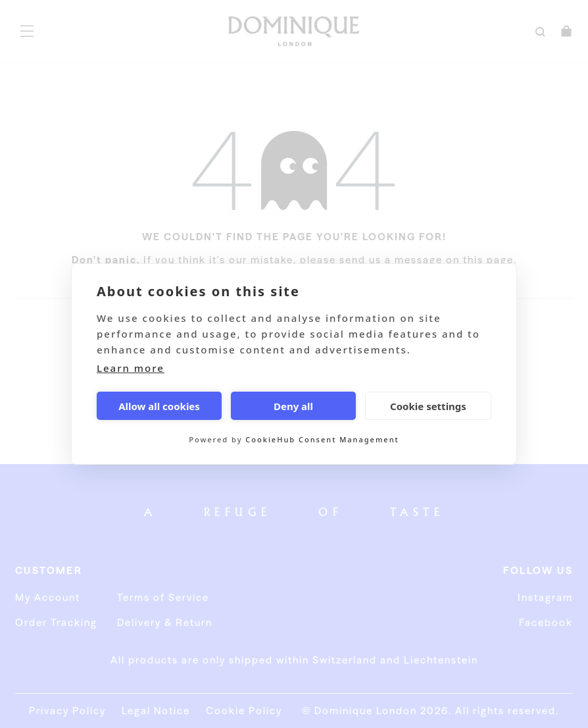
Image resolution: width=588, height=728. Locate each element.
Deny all (293, 406)
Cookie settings (428, 406)
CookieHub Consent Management (322, 439)
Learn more (131, 368)
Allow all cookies (159, 406)
